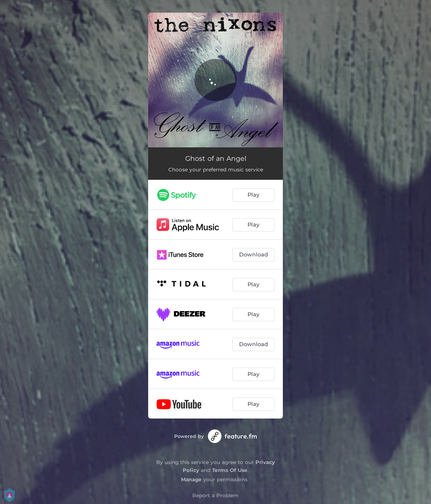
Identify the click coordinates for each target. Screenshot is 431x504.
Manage (191, 479)
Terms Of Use (230, 470)
